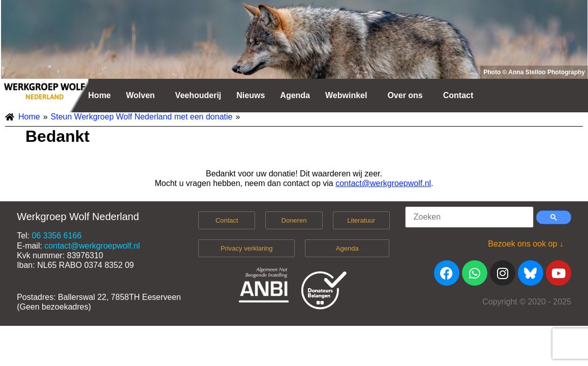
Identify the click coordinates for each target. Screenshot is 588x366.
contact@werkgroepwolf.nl (383, 183)
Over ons (405, 95)
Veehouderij (198, 95)
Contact (458, 95)
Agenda (295, 95)
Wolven (141, 95)
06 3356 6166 (56, 236)
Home (100, 95)
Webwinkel (346, 95)
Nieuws (251, 95)
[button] (143, 96)
